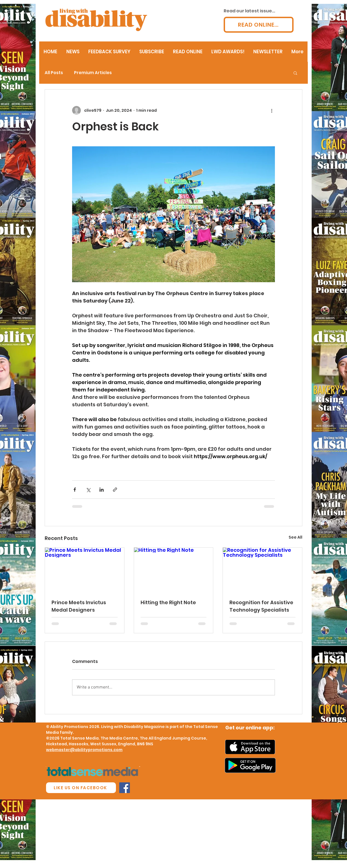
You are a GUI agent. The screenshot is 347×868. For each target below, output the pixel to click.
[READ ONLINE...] (259, 25)
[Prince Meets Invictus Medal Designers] (85, 570)
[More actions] (272, 110)
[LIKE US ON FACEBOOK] (81, 788)
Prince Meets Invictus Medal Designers (79, 606)
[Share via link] (115, 490)
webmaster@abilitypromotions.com (84, 750)
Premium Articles (93, 73)
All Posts (54, 73)
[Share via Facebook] (75, 490)
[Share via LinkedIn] (102, 490)
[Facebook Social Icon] (125, 788)
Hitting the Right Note (168, 602)
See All (295, 537)
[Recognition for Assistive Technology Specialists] (262, 570)
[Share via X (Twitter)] (88, 490)
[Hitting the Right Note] (174, 570)
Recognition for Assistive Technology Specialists (261, 606)
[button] (295, 73)
